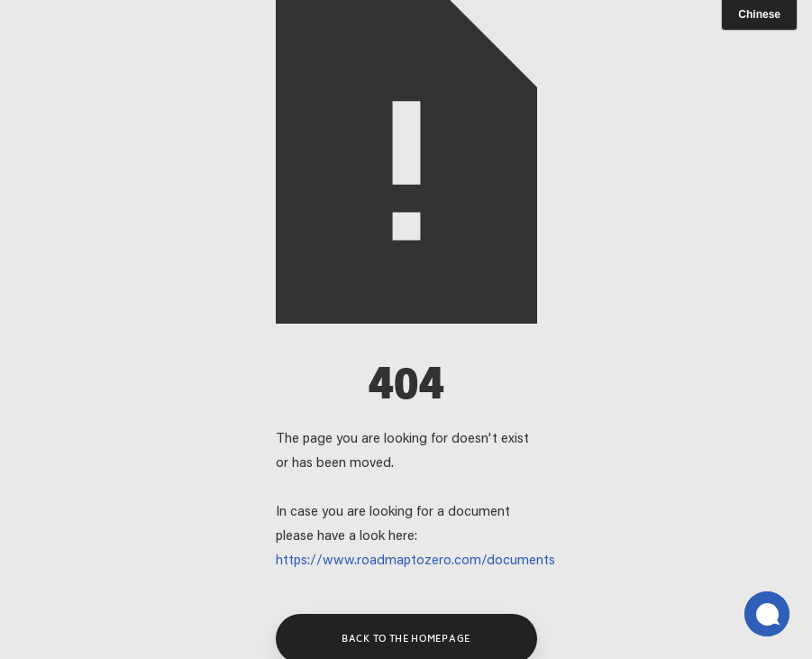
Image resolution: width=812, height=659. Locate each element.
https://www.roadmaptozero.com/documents (415, 561)
